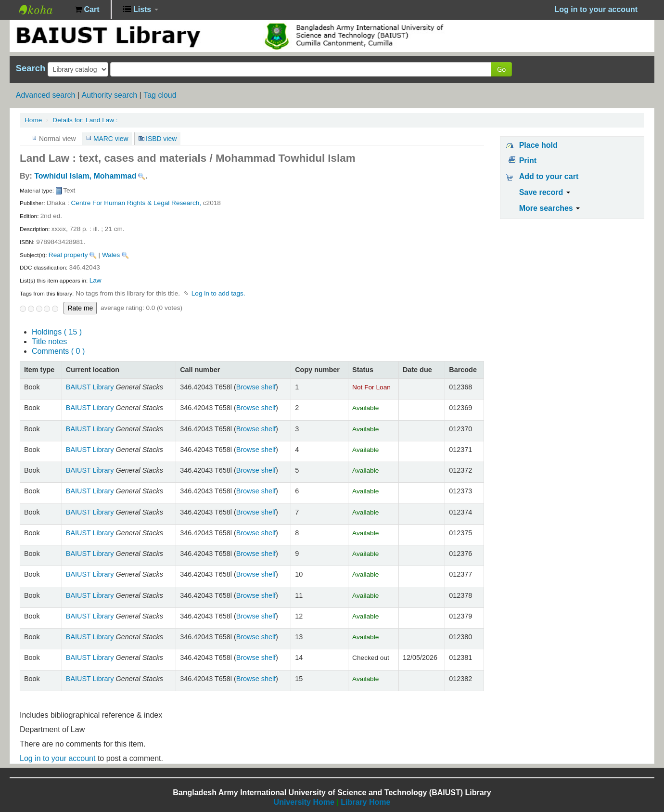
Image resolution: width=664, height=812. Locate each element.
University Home (304, 802)
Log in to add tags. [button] (218, 293)
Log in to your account (57, 758)
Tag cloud (160, 95)
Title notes (49, 342)
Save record (545, 192)
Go (501, 69)
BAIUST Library (43, 10)
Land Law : (85, 120)
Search (31, 68)
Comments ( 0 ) (58, 351)
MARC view (111, 139)
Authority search (109, 95)
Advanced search (46, 95)
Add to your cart (549, 176)
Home (33, 120)
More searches (550, 208)
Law (96, 280)
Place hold (538, 145)
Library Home (365, 802)
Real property (68, 255)
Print (528, 161)
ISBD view (161, 139)
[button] (87, 10)
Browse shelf (256, 387)
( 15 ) (57, 332)
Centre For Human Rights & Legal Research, (136, 203)
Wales (111, 255)
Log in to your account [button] (596, 9)
